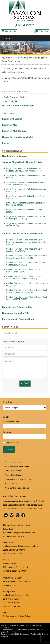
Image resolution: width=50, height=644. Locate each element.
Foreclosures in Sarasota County (19, 319)
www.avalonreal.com (12, 606)
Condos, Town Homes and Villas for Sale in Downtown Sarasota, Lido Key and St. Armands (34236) (26, 242)
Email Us (9, 31)
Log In (5, 143)
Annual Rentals (11, 484)
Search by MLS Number (14, 131)
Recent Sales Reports (14, 475)
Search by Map (10, 125)
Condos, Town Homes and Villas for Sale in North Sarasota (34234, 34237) (27, 264)
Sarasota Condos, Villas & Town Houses (23, 234)
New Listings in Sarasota (15, 156)
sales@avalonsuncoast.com (24, 533)
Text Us (42, 31)
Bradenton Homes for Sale (16, 313)
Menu (7, 38)
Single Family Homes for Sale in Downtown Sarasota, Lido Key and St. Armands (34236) (25, 170)
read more (38, 509)
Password (7, 432)
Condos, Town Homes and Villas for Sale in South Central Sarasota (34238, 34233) (27, 291)
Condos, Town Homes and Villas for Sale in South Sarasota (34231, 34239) (27, 298)
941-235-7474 (25, 25)
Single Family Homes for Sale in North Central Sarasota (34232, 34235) (25, 183)
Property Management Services (18, 479)
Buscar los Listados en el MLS (18, 137)
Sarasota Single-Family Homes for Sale (22, 162)
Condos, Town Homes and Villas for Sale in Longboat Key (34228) (24, 250)
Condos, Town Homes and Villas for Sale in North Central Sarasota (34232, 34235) (27, 257)
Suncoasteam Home (13, 462)
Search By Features (12, 119)
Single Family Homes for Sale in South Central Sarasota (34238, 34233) (26, 218)
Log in (3, 632)
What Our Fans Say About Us (17, 488)
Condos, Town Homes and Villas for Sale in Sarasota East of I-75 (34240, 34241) (24, 277)
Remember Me (12, 443)
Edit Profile (11, 632)
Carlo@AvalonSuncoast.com (18, 106)
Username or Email (11, 422)
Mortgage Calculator (13, 471)
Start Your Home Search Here (17, 466)
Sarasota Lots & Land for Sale (17, 307)
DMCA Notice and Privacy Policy (17, 616)
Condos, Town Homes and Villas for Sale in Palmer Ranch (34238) (24, 271)
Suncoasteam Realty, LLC (30, 634)
